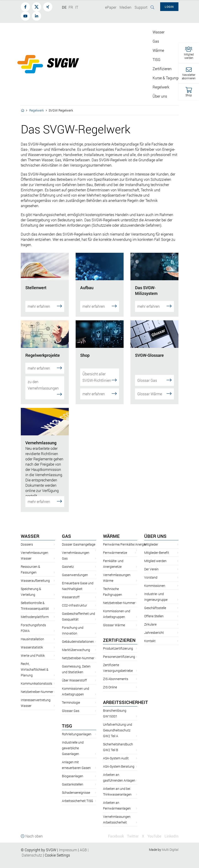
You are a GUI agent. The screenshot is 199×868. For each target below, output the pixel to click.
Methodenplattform (35, 612)
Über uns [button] (160, 96)
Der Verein (151, 564)
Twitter (133, 831)
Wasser (30, 531)
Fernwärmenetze (115, 548)
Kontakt (150, 636)
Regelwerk (37, 110)
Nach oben (32, 831)
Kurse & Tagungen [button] (167, 78)
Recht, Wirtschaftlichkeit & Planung (35, 665)
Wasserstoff (71, 592)
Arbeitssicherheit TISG (78, 796)
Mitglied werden (155, 556)
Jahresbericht (154, 628)
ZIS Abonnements (116, 674)
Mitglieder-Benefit (157, 548)
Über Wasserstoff (74, 675)
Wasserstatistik (32, 642)
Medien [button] (125, 7)
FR (71, 7)
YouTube (154, 831)
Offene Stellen (154, 611)
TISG (67, 721)
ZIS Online (110, 682)
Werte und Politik (33, 651)
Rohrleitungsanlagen (77, 729)
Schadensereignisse (76, 788)
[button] (189, 53)
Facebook (116, 831)
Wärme (111, 531)
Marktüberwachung (76, 645)
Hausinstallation (32, 634)
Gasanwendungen (75, 570)
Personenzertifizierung (119, 652)
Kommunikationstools (36, 679)
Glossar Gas (154, 375)
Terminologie (71, 698)
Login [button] (169, 7)
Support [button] (141, 7)
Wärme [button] (158, 50)
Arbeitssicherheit (126, 697)
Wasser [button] (159, 32)
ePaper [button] (111, 7)
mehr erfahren (45, 306)
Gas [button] (156, 41)
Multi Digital (170, 845)
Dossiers (27, 540)
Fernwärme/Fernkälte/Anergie (125, 540)
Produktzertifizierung (118, 644)
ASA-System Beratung (119, 762)
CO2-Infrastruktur (74, 600)
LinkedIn (171, 831)
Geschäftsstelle (155, 603)
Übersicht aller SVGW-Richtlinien (100, 372)
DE (64, 7)
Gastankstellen (73, 779)
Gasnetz (68, 562)
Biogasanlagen (73, 771)
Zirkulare (150, 619)
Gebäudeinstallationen (78, 637)
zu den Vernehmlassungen (45, 385)
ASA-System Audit (116, 753)
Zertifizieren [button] (162, 69)
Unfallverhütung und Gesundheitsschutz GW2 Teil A (118, 725)
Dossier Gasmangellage (79, 540)
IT (77, 7)
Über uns (155, 531)
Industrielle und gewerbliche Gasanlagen (73, 743)
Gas (66, 531)
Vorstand (151, 573)
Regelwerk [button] (161, 87)
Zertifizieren (119, 635)
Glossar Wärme (154, 389)
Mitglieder (151, 540)
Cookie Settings (57, 850)
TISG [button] (157, 59)
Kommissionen (155, 581)
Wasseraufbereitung (35, 576)
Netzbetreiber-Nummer (37, 687)
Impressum (68, 845)
